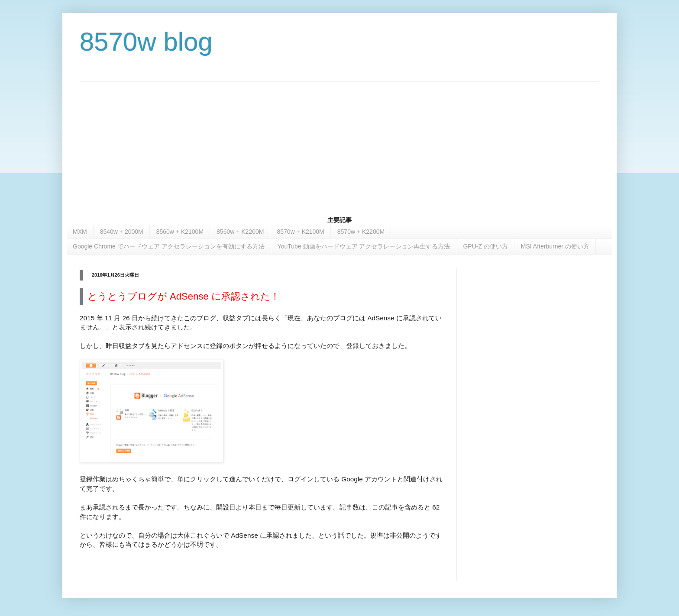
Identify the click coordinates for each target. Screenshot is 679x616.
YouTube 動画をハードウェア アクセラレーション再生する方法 (364, 246)
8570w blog (146, 42)
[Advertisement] (339, 142)
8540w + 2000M (122, 232)
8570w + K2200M (361, 232)
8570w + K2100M (300, 232)
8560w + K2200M (240, 232)
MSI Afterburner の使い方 (555, 246)
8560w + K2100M (180, 232)
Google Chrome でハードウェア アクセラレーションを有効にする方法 (169, 246)
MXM (80, 232)
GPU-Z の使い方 (485, 246)
